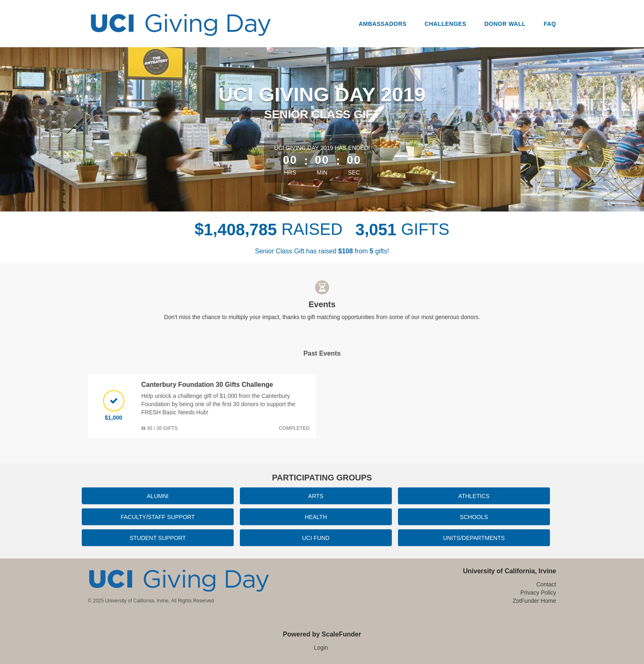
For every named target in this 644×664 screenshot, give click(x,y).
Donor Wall (505, 24)
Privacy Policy (538, 593)
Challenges (445, 24)
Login (321, 648)
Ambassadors (383, 24)
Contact (546, 584)
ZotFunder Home (534, 601)
